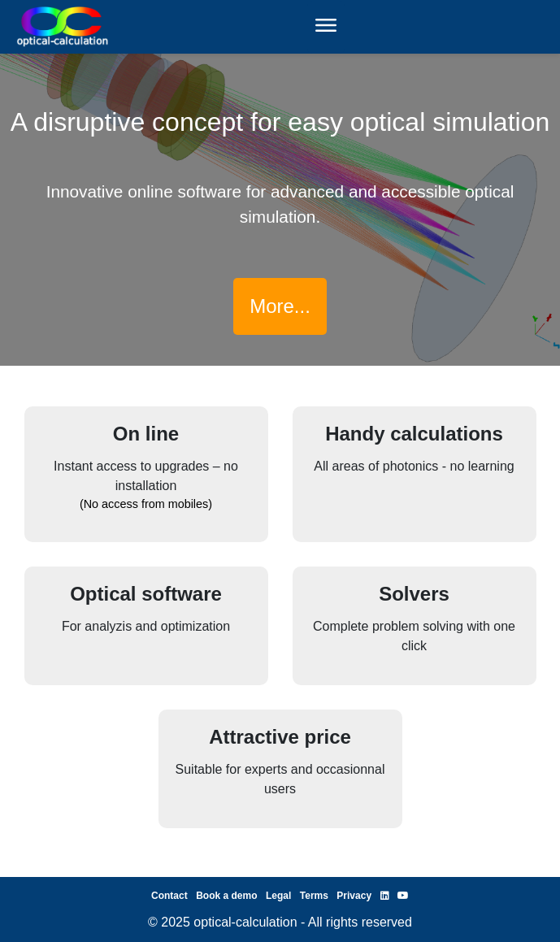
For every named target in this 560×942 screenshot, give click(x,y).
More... (280, 306)
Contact (169, 896)
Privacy (354, 896)
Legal (278, 896)
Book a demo (226, 896)
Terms (314, 896)
